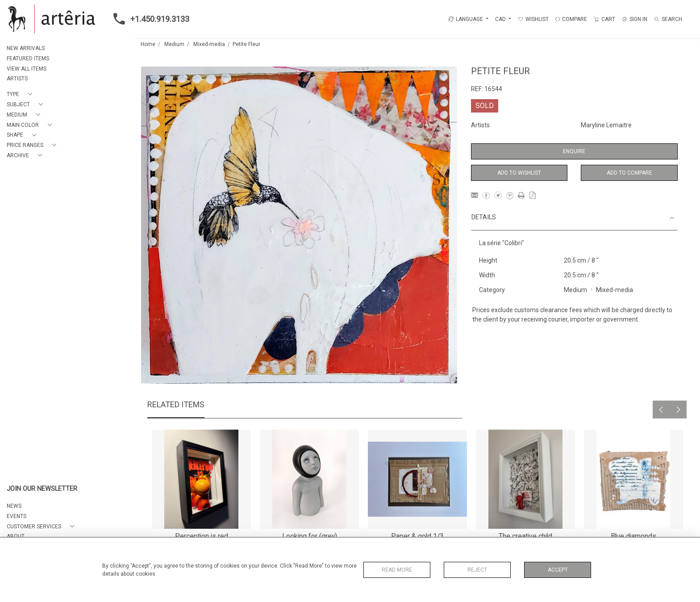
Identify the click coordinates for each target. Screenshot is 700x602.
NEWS (14, 506)
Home (148, 44)
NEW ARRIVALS (26, 48)
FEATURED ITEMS (28, 59)
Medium (174, 44)
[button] (21, 94)
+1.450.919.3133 (149, 19)
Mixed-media (209, 44)
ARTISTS (17, 79)
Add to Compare (629, 173)
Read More (397, 570)
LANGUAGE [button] (466, 19)
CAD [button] (501, 19)
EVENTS (17, 516)
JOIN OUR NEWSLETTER (42, 489)
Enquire (574, 151)
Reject (477, 570)
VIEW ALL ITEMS (27, 69)
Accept (558, 570)
